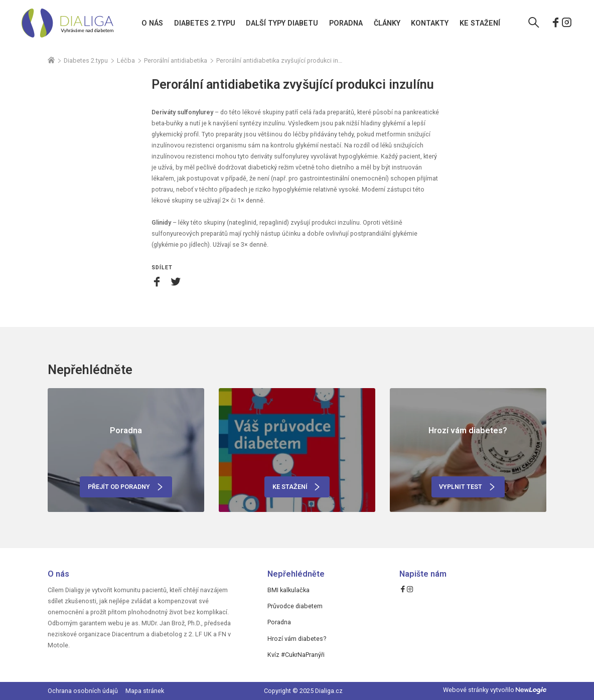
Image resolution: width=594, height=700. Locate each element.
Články (387, 23)
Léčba (126, 61)
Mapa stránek (145, 691)
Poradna (346, 23)
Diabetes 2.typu (205, 23)
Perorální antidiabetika (176, 61)
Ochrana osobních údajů (83, 691)
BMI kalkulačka (288, 590)
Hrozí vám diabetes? (297, 639)
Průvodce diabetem (295, 606)
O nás (152, 23)
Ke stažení (480, 23)
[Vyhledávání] (534, 24)
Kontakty (430, 23)
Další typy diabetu (282, 23)
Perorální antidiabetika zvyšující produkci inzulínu (279, 61)
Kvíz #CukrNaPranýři (296, 655)
